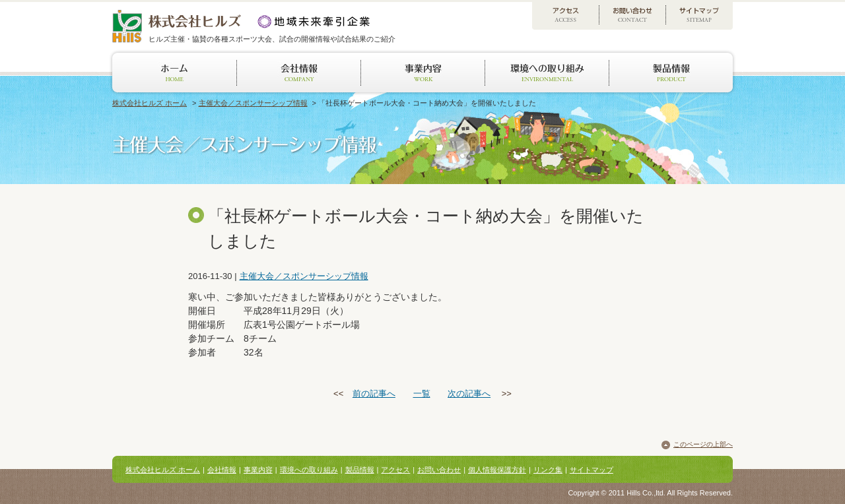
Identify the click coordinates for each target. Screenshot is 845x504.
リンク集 (548, 470)
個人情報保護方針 (497, 470)
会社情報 (222, 470)
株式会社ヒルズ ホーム (150, 103)
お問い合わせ (439, 470)
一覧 (422, 394)
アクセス (395, 470)
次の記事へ (469, 394)
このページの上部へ (703, 444)
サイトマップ (591, 470)
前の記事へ (374, 394)
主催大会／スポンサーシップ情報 (253, 103)
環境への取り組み (309, 470)
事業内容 (258, 470)
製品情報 (360, 470)
